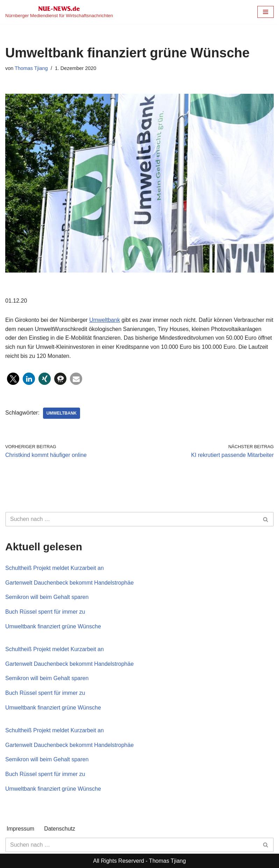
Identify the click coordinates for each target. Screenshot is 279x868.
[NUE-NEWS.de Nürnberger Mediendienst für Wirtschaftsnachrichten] (59, 12)
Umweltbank (105, 320)
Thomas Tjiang (31, 68)
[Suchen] (132, 519)
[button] (13, 379)
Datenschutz (60, 829)
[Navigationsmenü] (266, 12)
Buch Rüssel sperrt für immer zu (45, 612)
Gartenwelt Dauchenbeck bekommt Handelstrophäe (69, 583)
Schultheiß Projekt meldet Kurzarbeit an (55, 568)
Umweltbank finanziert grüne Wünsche (53, 626)
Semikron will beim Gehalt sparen (47, 597)
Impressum (20, 829)
